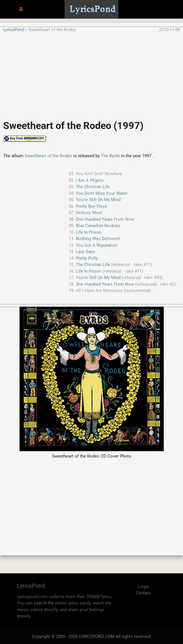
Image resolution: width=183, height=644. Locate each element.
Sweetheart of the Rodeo (48, 156)
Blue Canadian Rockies (98, 226)
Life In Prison (88, 232)
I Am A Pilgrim (90, 180)
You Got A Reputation (97, 245)
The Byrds (110, 156)
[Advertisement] (91, 73)
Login (143, 587)
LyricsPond (14, 30)
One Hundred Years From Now (105, 219)
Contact (143, 593)
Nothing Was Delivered (98, 239)
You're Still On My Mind (98, 200)
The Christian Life (93, 187)
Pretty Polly (87, 258)
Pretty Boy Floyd (91, 206)
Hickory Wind (89, 213)
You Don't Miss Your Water (102, 193)
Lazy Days (85, 252)
